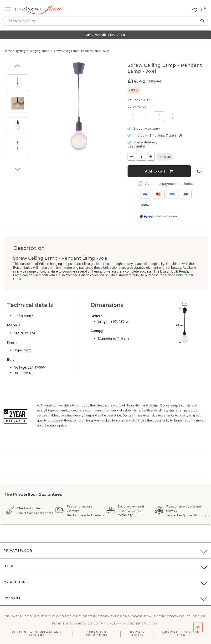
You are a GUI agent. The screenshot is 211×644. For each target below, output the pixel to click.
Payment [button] (12, 598)
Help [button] (8, 566)
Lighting (20, 51)
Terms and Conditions (97, 634)
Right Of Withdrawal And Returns (37, 634)
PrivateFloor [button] (18, 550)
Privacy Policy (137, 634)
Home (8, 51)
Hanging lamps (39, 51)
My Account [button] (16, 582)
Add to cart (159, 171)
